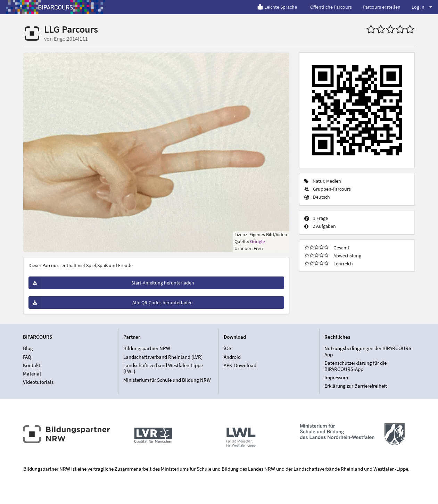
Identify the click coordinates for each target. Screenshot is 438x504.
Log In (422, 7)
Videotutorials (38, 382)
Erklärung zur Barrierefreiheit (356, 386)
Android (232, 357)
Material (32, 374)
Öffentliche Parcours (331, 7)
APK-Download (240, 365)
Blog (28, 348)
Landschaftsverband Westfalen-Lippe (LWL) (163, 368)
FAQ (27, 357)
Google (258, 241)
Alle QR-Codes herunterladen (111, 303)
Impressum (336, 377)
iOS (228, 348)
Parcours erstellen (382, 7)
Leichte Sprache (277, 7)
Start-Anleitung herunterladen (111, 283)
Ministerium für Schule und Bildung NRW (167, 380)
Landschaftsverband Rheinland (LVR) (163, 357)
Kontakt (32, 365)
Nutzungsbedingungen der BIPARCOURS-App (369, 352)
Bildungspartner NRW (147, 348)
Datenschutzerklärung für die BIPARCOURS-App (356, 366)
